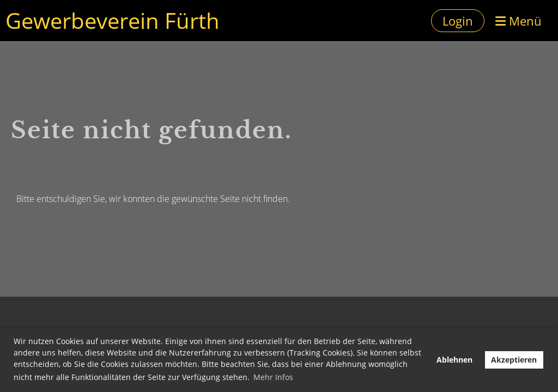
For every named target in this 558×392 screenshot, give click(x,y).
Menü (518, 21)
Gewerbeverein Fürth (113, 20)
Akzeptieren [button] (514, 360)
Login (458, 21)
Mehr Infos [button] (273, 377)
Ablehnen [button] (454, 360)
